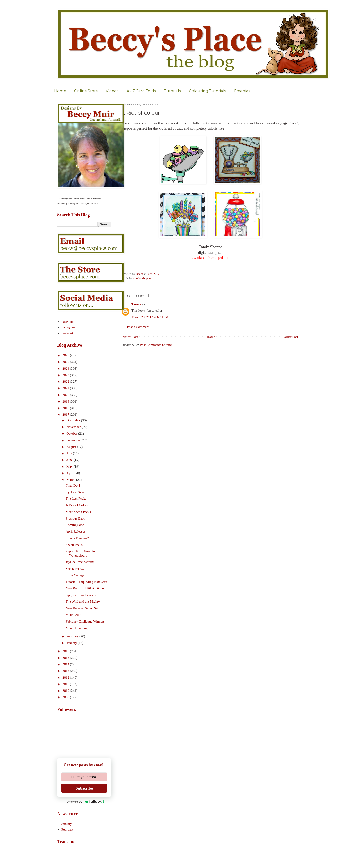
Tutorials (172, 91)
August (72, 447)
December (74, 420)
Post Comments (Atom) (156, 345)
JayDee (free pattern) (80, 562)
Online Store (86, 91)
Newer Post (130, 337)
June (70, 460)
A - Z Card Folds (141, 91)
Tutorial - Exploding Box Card (86, 582)
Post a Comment (138, 327)
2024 (66, 369)
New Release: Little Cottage (85, 588)
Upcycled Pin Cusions (81, 595)
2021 (66, 388)
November (74, 427)
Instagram (68, 327)
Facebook (68, 322)
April (70, 473)
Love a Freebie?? (77, 538)
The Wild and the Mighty (83, 602)
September (74, 440)
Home (60, 91)
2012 (66, 678)
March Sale (74, 615)
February (73, 636)
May (70, 467)
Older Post (291, 337)
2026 (66, 355)
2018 (66, 408)
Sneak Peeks (74, 545)
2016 (66, 651)
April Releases (76, 531)
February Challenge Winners (85, 621)
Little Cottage (75, 575)
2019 (66, 401)
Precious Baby (76, 518)
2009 (66, 697)
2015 (66, 658)
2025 (66, 362)
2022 (66, 382)
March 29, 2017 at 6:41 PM (150, 317)
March (71, 480)
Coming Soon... (76, 525)
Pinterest (67, 333)
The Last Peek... (77, 499)
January (72, 643)
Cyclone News (76, 492)
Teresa (136, 304)
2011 (66, 684)
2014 (66, 664)
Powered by (84, 802)
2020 (66, 395)
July (70, 453)
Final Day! (73, 486)
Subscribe (84, 788)
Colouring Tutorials (208, 91)
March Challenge (77, 628)
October (72, 433)
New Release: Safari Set (82, 608)
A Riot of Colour (77, 505)
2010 (66, 691)
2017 (66, 415)
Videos (112, 91)
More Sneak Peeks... (80, 512)
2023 (66, 375)
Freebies (242, 91)
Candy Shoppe (142, 278)
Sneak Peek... (75, 569)
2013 (66, 671)
